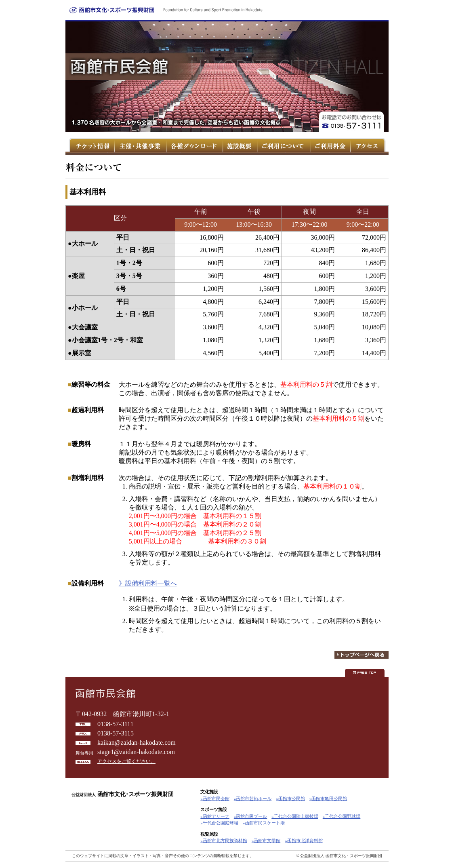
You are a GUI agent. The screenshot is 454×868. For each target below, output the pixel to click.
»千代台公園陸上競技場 (295, 816)
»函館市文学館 (266, 841)
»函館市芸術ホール (253, 798)
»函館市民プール (251, 816)
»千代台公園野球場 (342, 816)
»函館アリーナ (215, 816)
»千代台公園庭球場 (219, 823)
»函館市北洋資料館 (304, 841)
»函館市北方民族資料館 (224, 841)
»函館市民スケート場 (264, 823)
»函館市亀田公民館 (328, 798)
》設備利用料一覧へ (148, 583)
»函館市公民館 (290, 798)
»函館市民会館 (215, 798)
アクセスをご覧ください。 (126, 761)
